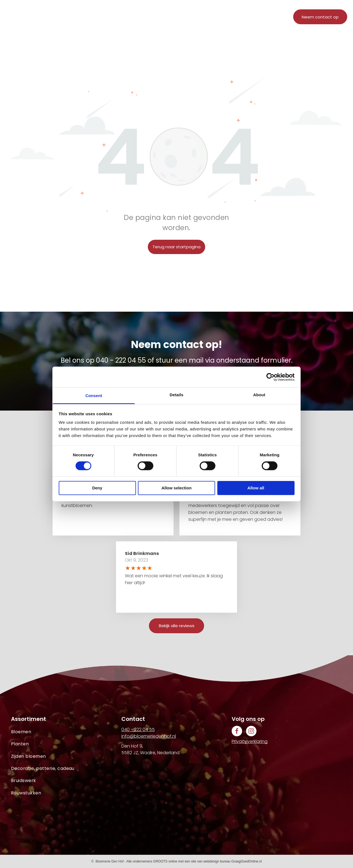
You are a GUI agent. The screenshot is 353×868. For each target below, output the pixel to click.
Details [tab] (176, 395)
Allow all (256, 488)
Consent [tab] (94, 396)
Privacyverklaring (250, 741)
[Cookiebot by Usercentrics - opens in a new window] (270, 377)
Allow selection (176, 488)
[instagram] (251, 732)
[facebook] (237, 732)
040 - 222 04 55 (121, 360)
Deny (97, 488)
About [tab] (259, 395)
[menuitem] (114, 19)
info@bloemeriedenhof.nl (149, 736)
